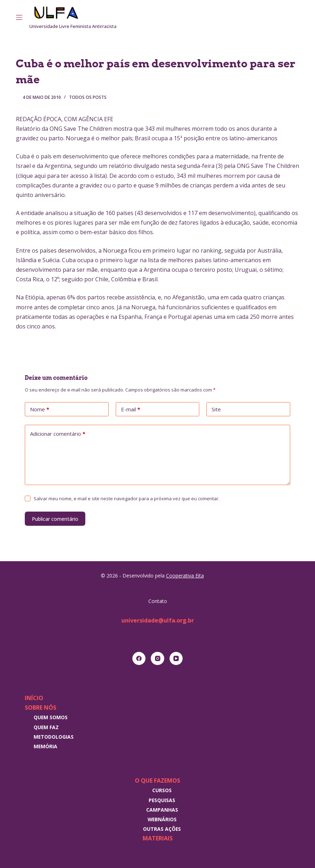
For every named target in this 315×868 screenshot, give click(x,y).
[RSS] (297, 17)
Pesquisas (162, 800)
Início (34, 698)
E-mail (131, 410)
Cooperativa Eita (185, 576)
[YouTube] (176, 659)
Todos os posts (88, 97)
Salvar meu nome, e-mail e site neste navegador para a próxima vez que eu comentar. (127, 498)
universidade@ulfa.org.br (158, 620)
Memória (45, 746)
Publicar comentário (55, 519)
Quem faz (46, 727)
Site (216, 409)
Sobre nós (41, 708)
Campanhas (162, 810)
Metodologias (54, 737)
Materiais (158, 838)
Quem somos (51, 717)
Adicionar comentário (58, 434)
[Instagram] (287, 17)
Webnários (162, 819)
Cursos (162, 790)
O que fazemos (157, 780)
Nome (40, 410)
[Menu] (19, 17)
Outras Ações (162, 829)
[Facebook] (139, 659)
